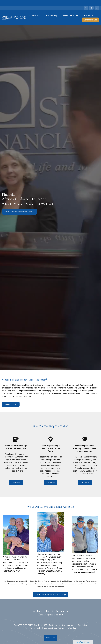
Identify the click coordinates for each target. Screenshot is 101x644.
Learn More (50, 632)
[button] (34, 9)
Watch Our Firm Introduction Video (18, 206)
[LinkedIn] (86, 2)
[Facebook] (91, 2)
